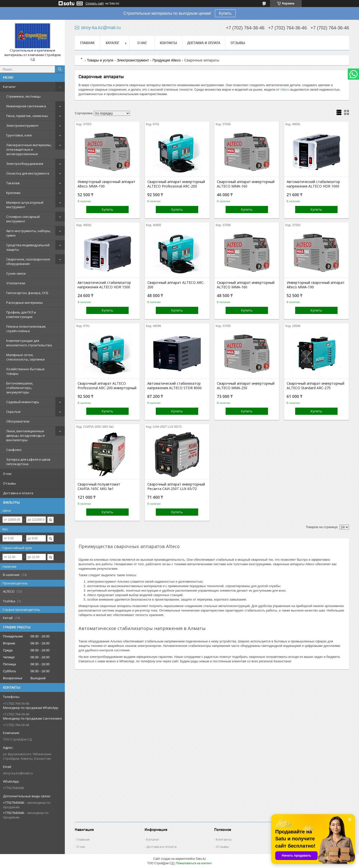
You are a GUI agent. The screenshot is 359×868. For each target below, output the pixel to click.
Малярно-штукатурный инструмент (25, 205)
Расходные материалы (25, 303)
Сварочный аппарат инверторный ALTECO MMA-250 (246, 386)
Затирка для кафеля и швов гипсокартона (28, 462)
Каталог (9, 87)
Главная (87, 43)
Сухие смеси (16, 273)
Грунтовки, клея (19, 135)
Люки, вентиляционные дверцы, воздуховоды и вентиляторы (25, 435)
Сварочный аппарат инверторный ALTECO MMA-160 (246, 184)
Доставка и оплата (18, 493)
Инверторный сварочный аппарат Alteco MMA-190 (106, 184)
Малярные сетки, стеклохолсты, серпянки (25, 357)
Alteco (285, 90)
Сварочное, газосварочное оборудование (28, 261)
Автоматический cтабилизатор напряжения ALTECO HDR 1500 (104, 285)
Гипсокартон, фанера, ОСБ (27, 293)
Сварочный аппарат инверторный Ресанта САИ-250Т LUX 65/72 (176, 487)
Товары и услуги (100, 60)
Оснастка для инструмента (28, 173)
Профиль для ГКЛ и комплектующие (21, 314)
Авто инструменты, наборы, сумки (29, 233)
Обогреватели (18, 421)
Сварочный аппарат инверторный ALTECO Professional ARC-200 (176, 184)
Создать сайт (95, 3)
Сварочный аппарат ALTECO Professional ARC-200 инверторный (107, 386)
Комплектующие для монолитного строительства (29, 343)
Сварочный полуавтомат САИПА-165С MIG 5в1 (99, 487)
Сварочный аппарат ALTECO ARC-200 (176, 285)
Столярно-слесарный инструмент (23, 219)
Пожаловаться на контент (194, 863)
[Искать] (60, 69)
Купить (225, 13)
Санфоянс (14, 450)
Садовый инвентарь (23, 402)
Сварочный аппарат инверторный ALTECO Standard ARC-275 (315, 386)
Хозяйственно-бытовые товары (25, 371)
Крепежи (13, 193)
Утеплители (16, 283)
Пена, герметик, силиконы (27, 116)
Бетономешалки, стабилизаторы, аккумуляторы (20, 388)
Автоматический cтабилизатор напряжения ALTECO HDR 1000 (313, 184)
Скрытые (13, 412)
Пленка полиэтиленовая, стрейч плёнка (26, 329)
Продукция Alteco (167, 60)
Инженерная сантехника (26, 106)
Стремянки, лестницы (23, 96)
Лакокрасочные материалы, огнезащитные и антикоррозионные (29, 149)
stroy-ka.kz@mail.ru (18, 773)
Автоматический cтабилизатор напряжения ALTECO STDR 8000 (175, 386)
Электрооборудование (25, 164)
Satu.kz (201, 859)
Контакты (168, 43)
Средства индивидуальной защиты (28, 247)
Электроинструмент (22, 125)
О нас (7, 474)
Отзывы (9, 483)
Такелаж (13, 183)
